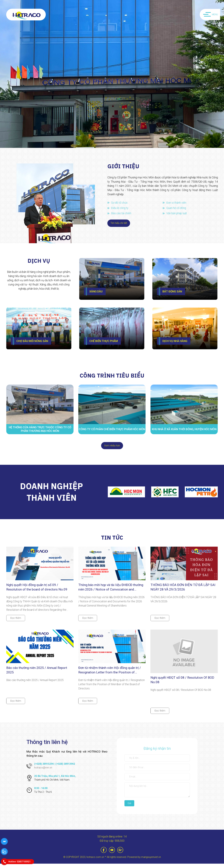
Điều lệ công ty (122, 208)
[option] (112, 74)
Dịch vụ (39, 268)
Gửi (129, 808)
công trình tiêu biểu (112, 372)
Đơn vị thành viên (179, 203)
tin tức (112, 534)
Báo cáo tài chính (124, 213)
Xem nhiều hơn (112, 443)
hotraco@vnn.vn (43, 772)
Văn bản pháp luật (180, 213)
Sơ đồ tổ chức (122, 203)
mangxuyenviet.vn (151, 861)
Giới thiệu (126, 166)
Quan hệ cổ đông (179, 208)
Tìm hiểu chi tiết (121, 223)
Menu (210, 15)
